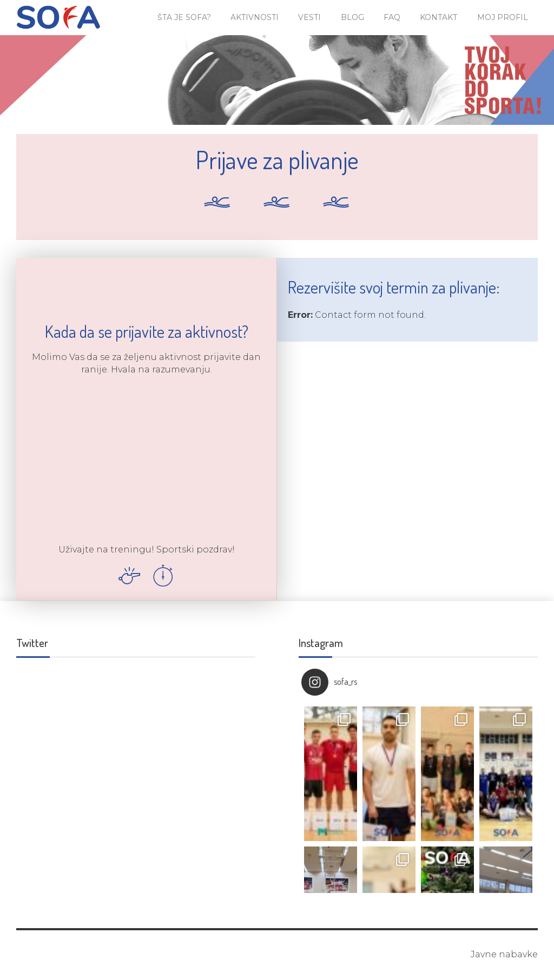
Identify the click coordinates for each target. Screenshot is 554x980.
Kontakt (438, 17)
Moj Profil (503, 17)
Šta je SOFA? (184, 17)
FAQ (392, 17)
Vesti (309, 17)
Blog (352, 17)
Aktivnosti (255, 17)
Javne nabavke (504, 954)
